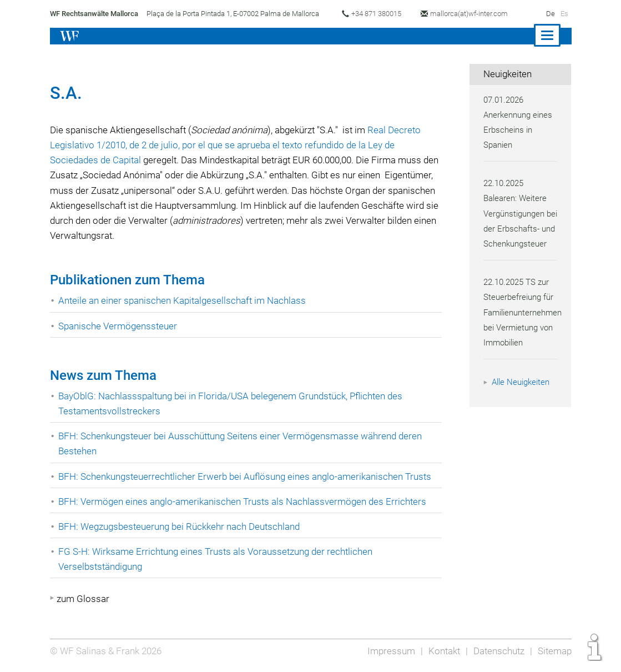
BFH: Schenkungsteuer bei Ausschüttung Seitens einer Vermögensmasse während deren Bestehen (243, 443)
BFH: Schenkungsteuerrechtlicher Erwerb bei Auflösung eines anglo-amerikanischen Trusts (248, 477)
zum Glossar (83, 599)
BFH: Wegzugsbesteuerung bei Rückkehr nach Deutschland (182, 526)
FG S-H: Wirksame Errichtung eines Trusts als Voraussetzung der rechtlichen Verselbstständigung (218, 559)
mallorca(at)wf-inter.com (474, 14)
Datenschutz (497, 651)
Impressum (388, 651)
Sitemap (554, 651)
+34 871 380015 (379, 14)
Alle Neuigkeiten (522, 397)
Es (564, 14)
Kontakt (441, 651)
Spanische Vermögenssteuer (118, 326)
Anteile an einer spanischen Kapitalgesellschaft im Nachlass (185, 300)
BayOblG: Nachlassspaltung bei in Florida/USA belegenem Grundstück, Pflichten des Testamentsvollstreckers (234, 403)
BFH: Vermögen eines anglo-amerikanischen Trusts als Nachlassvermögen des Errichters (244, 502)
